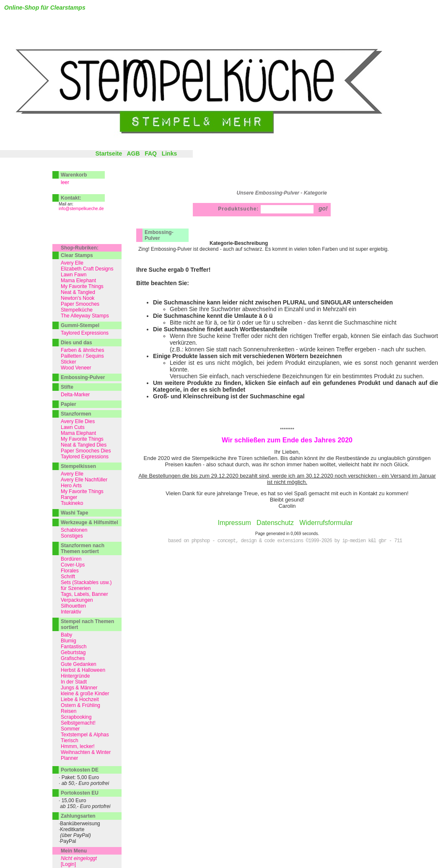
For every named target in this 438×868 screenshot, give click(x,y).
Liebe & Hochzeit (80, 699)
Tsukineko (72, 503)
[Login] (68, 864)
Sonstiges (72, 536)
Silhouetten (73, 606)
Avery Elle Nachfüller (84, 480)
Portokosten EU (80, 793)
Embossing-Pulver (159, 235)
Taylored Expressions (85, 333)
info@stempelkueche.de (81, 209)
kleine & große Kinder (85, 694)
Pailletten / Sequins (82, 356)
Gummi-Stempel (80, 325)
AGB (133, 153)
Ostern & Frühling (80, 705)
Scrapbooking (76, 717)
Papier (69, 404)
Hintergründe (75, 676)
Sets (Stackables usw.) (86, 582)
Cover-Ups (73, 565)
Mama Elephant (78, 281)
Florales (70, 571)
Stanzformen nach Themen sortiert (83, 548)
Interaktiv (71, 612)
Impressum (235, 523)
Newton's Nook (78, 298)
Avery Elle (72, 263)
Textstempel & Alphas (85, 735)
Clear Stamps (77, 255)
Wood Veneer (76, 368)
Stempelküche (77, 310)
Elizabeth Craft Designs (87, 269)
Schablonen (74, 530)
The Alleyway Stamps (85, 316)
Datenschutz (275, 523)
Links (170, 153)
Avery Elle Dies (78, 421)
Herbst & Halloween (83, 670)
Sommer (70, 729)
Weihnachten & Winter (86, 752)
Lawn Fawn (74, 275)
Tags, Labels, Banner (84, 594)
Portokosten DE (80, 770)
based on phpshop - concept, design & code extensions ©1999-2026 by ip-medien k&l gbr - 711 (285, 541)
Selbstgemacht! (78, 723)
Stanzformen (76, 414)
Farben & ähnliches (82, 350)
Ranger (69, 497)
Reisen (69, 711)
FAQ (151, 153)
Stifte (67, 387)
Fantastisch (74, 647)
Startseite (109, 153)
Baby (66, 635)
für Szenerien (76, 588)
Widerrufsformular (326, 523)
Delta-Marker (75, 395)
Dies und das (76, 343)
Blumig (69, 641)
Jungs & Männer (79, 688)
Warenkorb (74, 175)
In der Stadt (74, 682)
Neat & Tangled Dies (84, 445)
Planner (69, 758)
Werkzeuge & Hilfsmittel (89, 522)
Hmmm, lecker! (78, 746)
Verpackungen (77, 600)
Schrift (68, 577)
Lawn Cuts (73, 427)
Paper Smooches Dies (86, 451)
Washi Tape (74, 513)
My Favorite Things (82, 286)
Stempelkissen (78, 466)
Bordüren (71, 559)
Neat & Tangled (78, 292)
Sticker (69, 362)
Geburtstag (73, 652)
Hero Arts (71, 486)
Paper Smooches (80, 304)
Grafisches (73, 658)
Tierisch (70, 741)
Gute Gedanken (79, 664)
